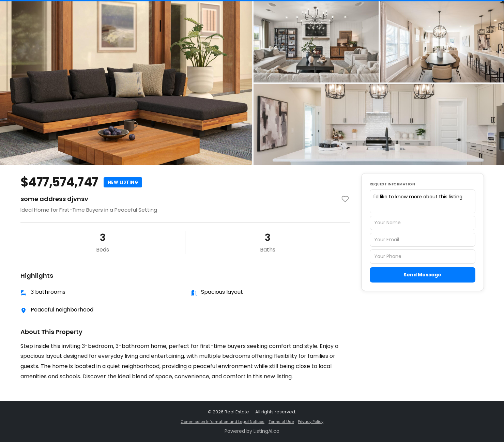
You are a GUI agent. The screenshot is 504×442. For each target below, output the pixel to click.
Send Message (422, 275)
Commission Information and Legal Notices (223, 422)
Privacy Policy (311, 422)
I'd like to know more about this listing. (423, 201)
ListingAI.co (266, 431)
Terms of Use (281, 422)
